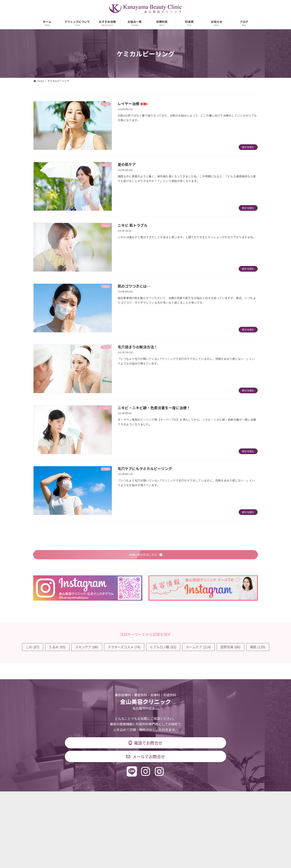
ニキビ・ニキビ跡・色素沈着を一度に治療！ (154, 408)
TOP (79, 798)
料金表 (158, 798)
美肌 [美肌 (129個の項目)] (258, 648)
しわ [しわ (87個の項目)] (33, 648)
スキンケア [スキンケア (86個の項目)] (87, 648)
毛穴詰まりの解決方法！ (138, 347)
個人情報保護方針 (203, 798)
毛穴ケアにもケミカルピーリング (145, 468)
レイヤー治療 (133, 103)
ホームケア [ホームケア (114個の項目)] (198, 648)
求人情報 (177, 798)
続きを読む (248, 147)
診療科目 (98, 798)
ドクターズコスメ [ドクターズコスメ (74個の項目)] (124, 648)
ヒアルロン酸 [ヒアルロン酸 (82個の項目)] (163, 648)
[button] (145, 555)
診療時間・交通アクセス (128, 798)
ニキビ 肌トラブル (133, 225)
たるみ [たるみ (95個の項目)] (57, 648)
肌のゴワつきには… (134, 286)
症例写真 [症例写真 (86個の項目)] (230, 648)
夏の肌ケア (127, 164)
